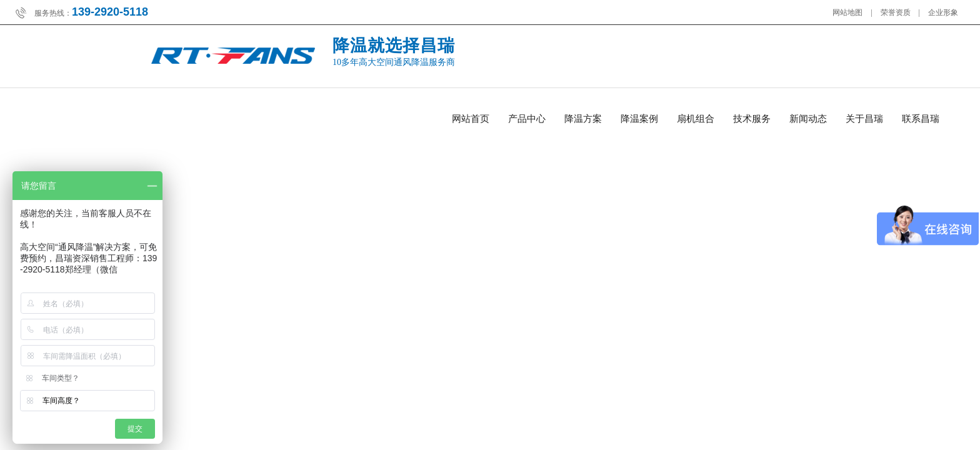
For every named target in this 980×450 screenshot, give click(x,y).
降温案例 (639, 119)
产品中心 (527, 119)
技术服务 (752, 119)
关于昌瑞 (864, 119)
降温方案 (583, 119)
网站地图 (847, 12)
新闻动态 (808, 119)
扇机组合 (696, 119)
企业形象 (943, 12)
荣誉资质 (896, 12)
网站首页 (471, 119)
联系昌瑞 (921, 119)
